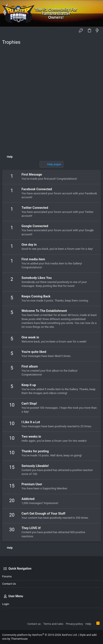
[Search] (97, 13)
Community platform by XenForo (40, 635)
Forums (7, 576)
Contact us (9, 584)
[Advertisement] (51, 101)
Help (88, 624)
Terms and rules (53, 624)
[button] (6, 31)
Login (6, 604)
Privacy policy (74, 624)
